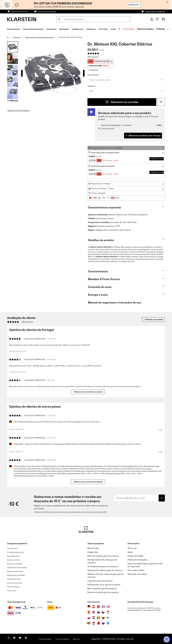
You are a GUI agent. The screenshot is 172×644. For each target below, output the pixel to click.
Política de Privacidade (135, 610)
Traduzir (159, 430)
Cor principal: (93, 75)
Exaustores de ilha (15, 560)
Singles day (93, 552)
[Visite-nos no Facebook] (17, 639)
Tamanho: (92, 86)
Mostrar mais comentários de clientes (89, 392)
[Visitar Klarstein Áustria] (94, 607)
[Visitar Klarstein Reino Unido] (94, 612)
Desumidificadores (16, 556)
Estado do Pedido (135, 556)
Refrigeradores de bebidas (19, 575)
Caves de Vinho (14, 548)
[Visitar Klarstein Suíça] (98, 607)
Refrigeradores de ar (17, 579)
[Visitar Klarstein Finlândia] (108, 618)
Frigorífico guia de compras (100, 581)
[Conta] (152, 19)
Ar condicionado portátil (18, 552)
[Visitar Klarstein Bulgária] (103, 618)
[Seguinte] (168, 29)
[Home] (10, 37)
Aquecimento (18, 37)
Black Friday (93, 548)
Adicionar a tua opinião (150, 319)
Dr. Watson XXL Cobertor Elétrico (81, 37)
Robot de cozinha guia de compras (103, 592)
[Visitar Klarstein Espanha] (89, 612)
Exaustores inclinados (17, 564)
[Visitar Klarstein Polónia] (89, 618)
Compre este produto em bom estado (106, 166)
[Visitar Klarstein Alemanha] (89, 607)
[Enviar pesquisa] (59, 19)
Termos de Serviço (152, 610)
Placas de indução (15, 587)
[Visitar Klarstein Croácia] (94, 618)
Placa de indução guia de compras (103, 556)
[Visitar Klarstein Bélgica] (89, 623)
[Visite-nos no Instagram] (10, 639)
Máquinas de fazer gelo (18, 571)
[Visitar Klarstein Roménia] (98, 618)
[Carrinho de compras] (163, 19)
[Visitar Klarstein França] (103, 607)
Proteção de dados (55, 639)
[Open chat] (167, 639)
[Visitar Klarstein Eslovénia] (103, 623)
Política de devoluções (138, 560)
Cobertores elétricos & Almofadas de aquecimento (46, 37)
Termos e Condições (76, 639)
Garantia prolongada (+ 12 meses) (116, 125)
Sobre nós (132, 548)
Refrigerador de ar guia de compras (104, 585)
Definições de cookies (137, 574)
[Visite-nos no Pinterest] (32, 639)
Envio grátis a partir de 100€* (49, 11)
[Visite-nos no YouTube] (25, 639)
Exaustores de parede (17, 583)
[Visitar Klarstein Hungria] (108, 612)
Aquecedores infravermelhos (20, 567)
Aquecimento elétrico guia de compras (105, 570)
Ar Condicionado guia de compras (103, 566)
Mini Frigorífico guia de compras (102, 588)
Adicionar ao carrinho (122, 102)
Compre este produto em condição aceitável (108, 152)
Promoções (163, 29)
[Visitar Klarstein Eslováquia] (98, 612)
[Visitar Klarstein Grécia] (108, 623)
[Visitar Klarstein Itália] (108, 607)
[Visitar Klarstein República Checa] (103, 612)
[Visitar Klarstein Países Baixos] (94, 623)
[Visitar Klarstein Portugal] (98, 623)
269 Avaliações (93, 57)
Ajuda (130, 552)
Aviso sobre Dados (136, 570)
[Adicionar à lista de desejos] (161, 102)
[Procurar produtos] (93, 19)
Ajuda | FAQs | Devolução (155, 11)
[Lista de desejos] (157, 19)
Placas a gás (13, 590)
